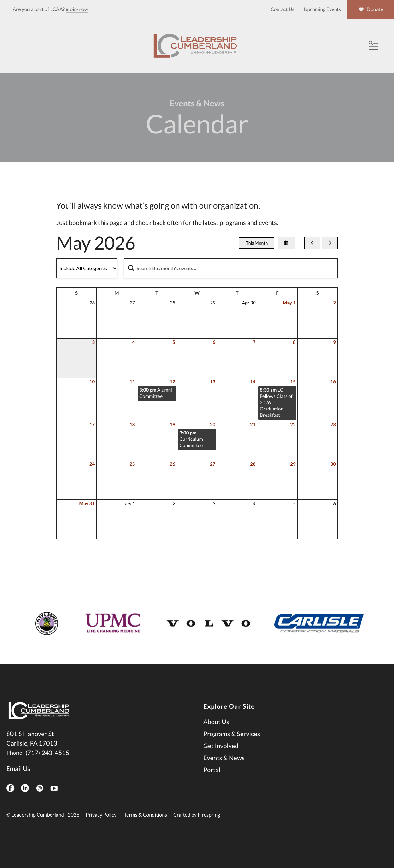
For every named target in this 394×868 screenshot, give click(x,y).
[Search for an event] (231, 280)
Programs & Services (232, 746)
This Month (257, 255)
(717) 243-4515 (47, 765)
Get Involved (221, 758)
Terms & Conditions (145, 827)
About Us (216, 734)
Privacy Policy (101, 827)
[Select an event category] (87, 280)
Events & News (224, 770)
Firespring (209, 827)
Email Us (18, 781)
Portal (212, 782)
